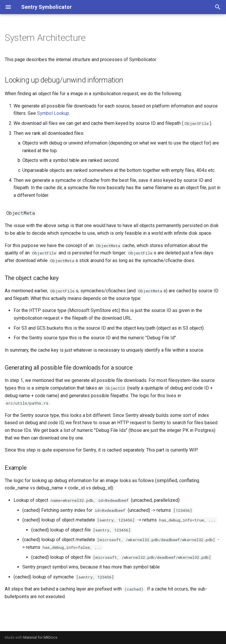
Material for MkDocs (40, 637)
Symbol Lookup (53, 113)
